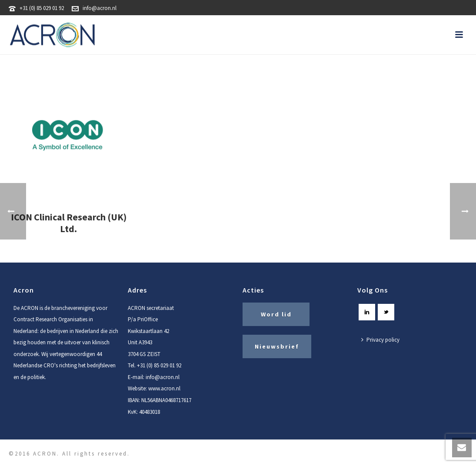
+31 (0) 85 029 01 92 (42, 8)
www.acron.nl (164, 388)
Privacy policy (380, 340)
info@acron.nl (100, 8)
